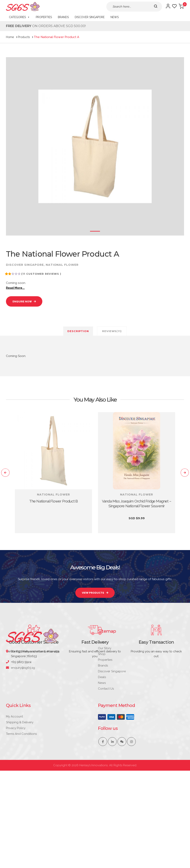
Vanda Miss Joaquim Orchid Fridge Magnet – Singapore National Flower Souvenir (137, 509)
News (115, 17)
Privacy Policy (16, 802)
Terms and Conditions (21, 807)
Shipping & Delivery (20, 796)
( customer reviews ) (42, 274)
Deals (102, 750)
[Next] (183, 476)
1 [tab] (95, 231)
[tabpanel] (53, 476)
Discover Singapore (90, 17)
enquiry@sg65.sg (23, 741)
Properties (44, 17)
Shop (102, 727)
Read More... (16, 288)
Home (102, 716)
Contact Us (106, 762)
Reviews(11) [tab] (112, 334)
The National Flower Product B (54, 504)
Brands (63, 17)
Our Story (105, 721)
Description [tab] (78, 334)
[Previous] (7, 476)
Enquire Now (25, 303)
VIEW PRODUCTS (93, 598)
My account (14, 790)
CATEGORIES (19, 17)
